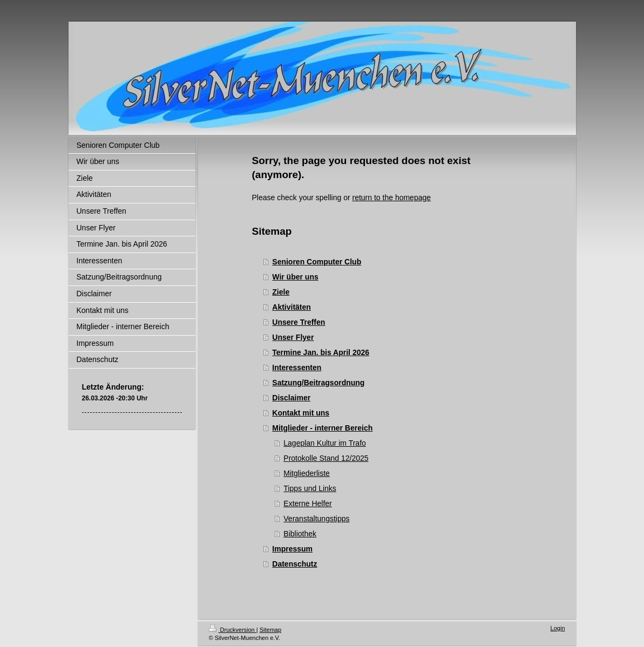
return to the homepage (392, 197)
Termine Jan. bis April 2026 (321, 352)
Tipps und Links (310, 488)
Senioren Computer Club (317, 262)
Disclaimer (291, 398)
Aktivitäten (292, 307)
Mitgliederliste (307, 473)
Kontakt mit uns (301, 413)
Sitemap (270, 630)
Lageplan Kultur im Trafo (325, 443)
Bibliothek (300, 534)
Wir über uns (295, 277)
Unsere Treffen (299, 322)
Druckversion (233, 630)
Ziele (281, 292)
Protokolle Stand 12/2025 (326, 458)
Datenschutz (294, 564)
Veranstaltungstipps (316, 519)
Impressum (292, 549)
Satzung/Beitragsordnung (318, 383)
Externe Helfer (307, 503)
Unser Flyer (293, 337)
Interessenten (297, 367)
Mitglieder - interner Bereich (322, 428)
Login (558, 628)
